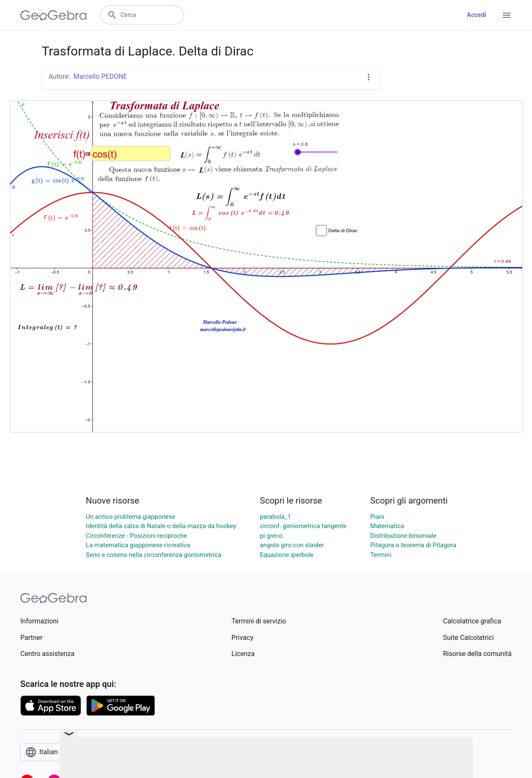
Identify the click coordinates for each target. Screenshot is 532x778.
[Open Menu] (507, 15)
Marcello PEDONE (101, 76)
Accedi (477, 15)
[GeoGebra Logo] (54, 15)
